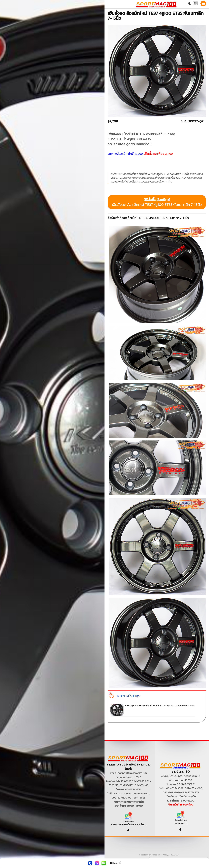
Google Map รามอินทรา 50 (181, 819)
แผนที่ (115, 863)
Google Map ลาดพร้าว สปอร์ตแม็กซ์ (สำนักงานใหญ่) (129, 820)
